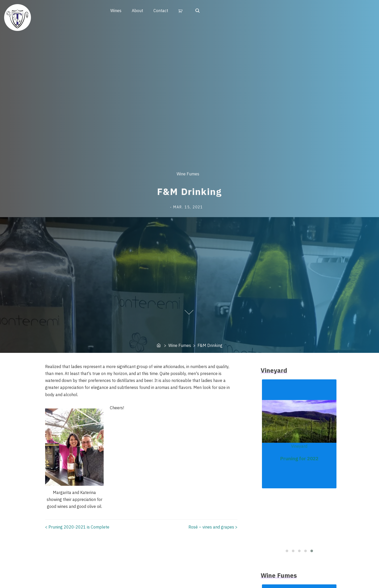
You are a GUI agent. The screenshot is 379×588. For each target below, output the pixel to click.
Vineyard (299, 446)
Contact (161, 11)
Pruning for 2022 (299, 458)
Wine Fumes (188, 174)
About (137, 11)
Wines (116, 11)
